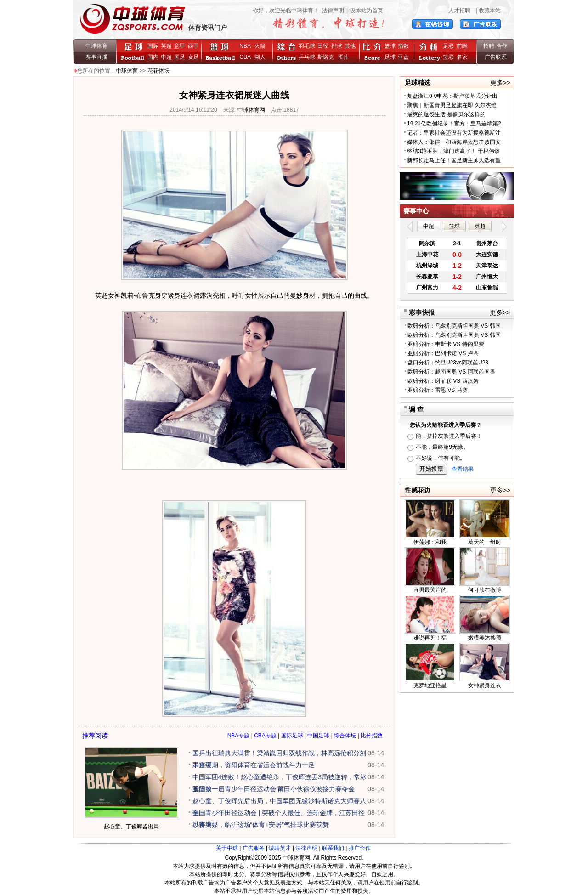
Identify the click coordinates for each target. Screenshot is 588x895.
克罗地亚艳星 (430, 685)
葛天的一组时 (485, 542)
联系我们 (333, 848)
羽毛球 (307, 46)
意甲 (180, 46)
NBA (245, 46)
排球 (337, 46)
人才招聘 (459, 11)
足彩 (448, 46)
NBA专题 (239, 736)
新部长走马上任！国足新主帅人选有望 (454, 160)
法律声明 (333, 11)
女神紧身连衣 (485, 685)
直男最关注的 (430, 590)
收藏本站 (490, 11)
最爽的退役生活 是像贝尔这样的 (446, 114)
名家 (462, 57)
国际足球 (292, 736)
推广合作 (360, 848)
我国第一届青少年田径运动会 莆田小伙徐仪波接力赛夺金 (274, 789)
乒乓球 (307, 57)
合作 (502, 46)
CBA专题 (265, 736)
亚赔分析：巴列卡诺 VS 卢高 (443, 353)
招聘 (489, 46)
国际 (153, 46)
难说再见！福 (430, 638)
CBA (246, 57)
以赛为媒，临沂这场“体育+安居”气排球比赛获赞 (261, 825)
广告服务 (254, 848)
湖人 (260, 57)
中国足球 (318, 736)
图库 (344, 57)
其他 (350, 46)
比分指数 (372, 736)
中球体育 (96, 46)
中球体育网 (251, 110)
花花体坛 (158, 71)
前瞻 (462, 46)
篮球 (390, 46)
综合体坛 (345, 736)
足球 (390, 57)
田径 (323, 46)
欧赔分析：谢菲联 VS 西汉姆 (443, 381)
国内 (153, 57)
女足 (193, 57)
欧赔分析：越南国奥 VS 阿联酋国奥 (451, 372)
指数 (403, 46)
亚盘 (403, 57)
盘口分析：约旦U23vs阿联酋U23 (448, 363)
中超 (166, 57)
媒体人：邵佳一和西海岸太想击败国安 (454, 142)
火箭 (260, 46)
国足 (180, 57)
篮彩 (448, 57)
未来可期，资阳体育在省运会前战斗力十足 (254, 765)
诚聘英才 (280, 848)
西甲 (193, 46)
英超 (166, 46)
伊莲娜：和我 (430, 542)
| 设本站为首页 (364, 11)
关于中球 (227, 848)
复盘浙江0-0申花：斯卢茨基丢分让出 (452, 96)
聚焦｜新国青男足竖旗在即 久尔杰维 (452, 105)
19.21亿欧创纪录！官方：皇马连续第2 (454, 124)
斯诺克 (327, 57)
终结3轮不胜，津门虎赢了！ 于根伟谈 (453, 151)
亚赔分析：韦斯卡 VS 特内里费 (446, 344)
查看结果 (463, 469)
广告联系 (496, 57)
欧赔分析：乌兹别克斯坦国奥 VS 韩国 (454, 326)
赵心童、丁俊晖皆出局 (131, 827)
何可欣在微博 (485, 590)
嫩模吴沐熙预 (485, 638)
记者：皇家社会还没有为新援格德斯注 (454, 133)
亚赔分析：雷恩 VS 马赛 (438, 390)
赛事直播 (96, 57)
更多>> (500, 83)
